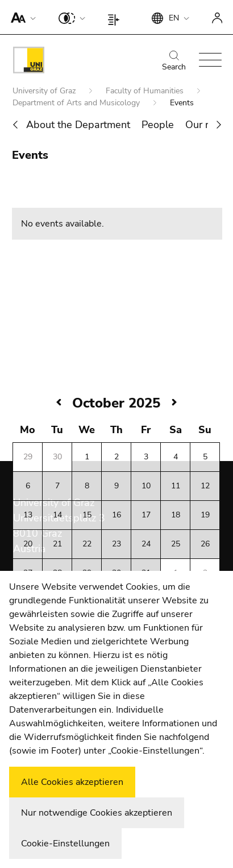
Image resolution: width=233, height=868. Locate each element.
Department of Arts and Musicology (77, 103)
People (158, 125)
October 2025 (116, 403)
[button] (21, 17)
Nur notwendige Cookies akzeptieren (97, 813)
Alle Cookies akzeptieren (72, 782)
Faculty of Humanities (146, 91)
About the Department (78, 125)
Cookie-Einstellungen (65, 844)
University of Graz (45, 91)
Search (174, 61)
